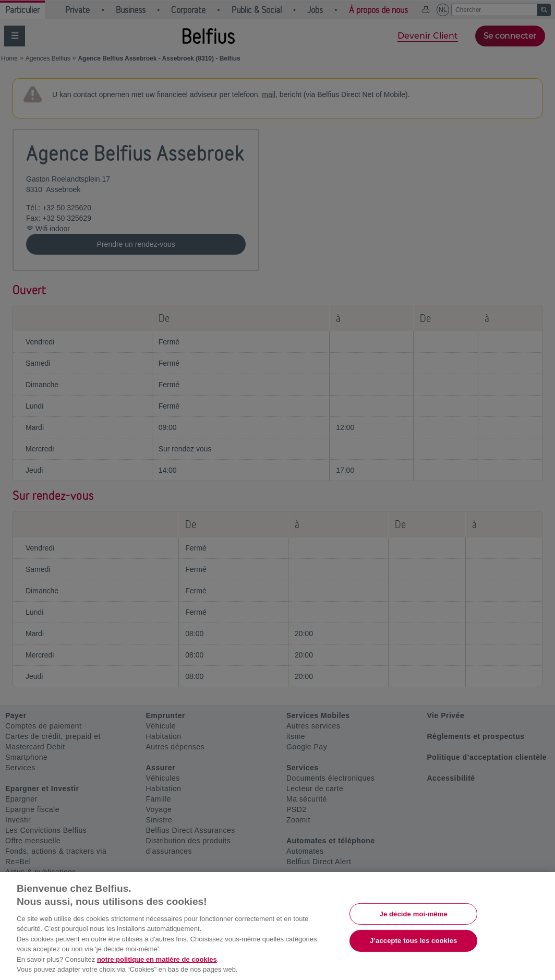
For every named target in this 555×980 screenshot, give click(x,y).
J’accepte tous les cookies (413, 941)
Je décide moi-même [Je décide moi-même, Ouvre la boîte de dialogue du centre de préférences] (414, 913)
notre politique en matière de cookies (157, 959)
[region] (277, 926)
